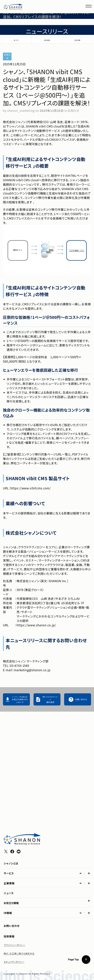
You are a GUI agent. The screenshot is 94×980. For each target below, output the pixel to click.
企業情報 (9, 792)
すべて (16, 40)
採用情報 (9, 936)
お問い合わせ (12, 926)
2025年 (77, 40)
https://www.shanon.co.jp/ (36, 625)
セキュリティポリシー (14, 962)
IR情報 (8, 871)
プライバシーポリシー (15, 945)
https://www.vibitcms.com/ (31, 488)
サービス (9, 758)
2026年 (47, 40)
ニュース (9, 821)
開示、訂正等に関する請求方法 (19, 953)
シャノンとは (11, 748)
